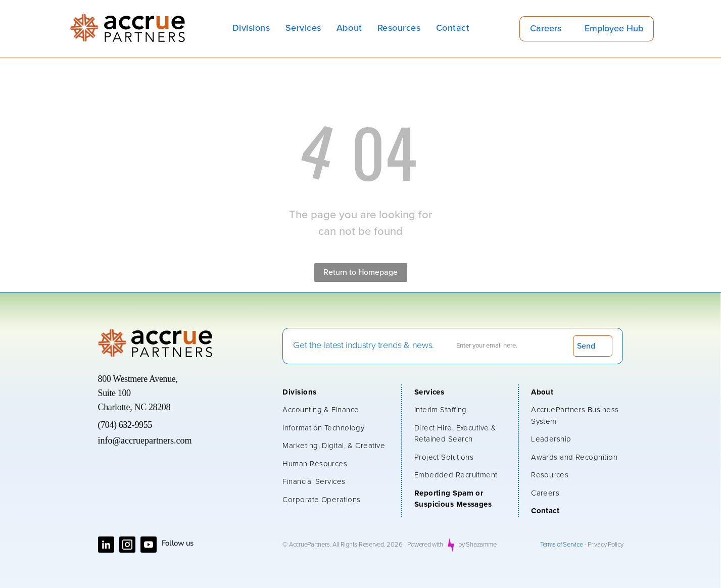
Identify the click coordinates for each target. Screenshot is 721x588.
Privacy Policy (605, 545)
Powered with (425, 545)
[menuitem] (251, 29)
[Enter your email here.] (509, 346)
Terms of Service (562, 545)
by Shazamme (477, 545)
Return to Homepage (360, 272)
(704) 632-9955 (125, 425)
